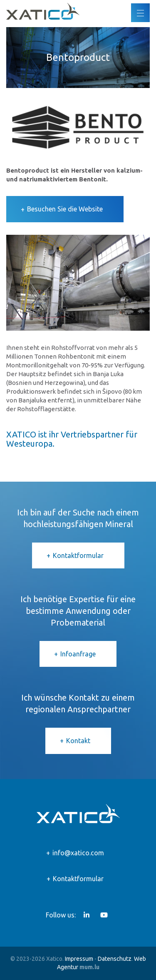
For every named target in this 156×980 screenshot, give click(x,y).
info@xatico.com (78, 853)
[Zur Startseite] (43, 11)
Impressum (79, 959)
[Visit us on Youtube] (104, 915)
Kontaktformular (78, 555)
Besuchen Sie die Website (65, 209)
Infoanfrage (78, 654)
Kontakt (78, 741)
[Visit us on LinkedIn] (87, 915)
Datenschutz (115, 959)
